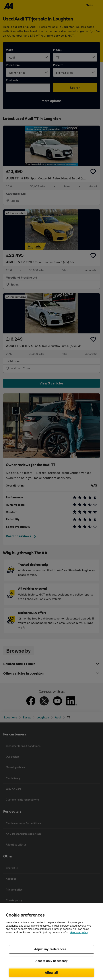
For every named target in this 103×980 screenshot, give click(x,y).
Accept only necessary (51, 961)
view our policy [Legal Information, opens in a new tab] (79, 932)
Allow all (51, 973)
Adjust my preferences (50, 949)
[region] (51, 942)
